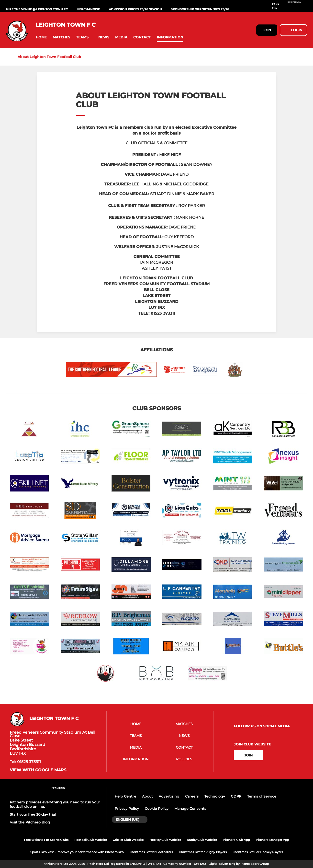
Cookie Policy (157, 809)
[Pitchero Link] (297, 8)
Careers (192, 796)
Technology (215, 796)
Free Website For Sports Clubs (46, 840)
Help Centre (125, 796)
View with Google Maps (38, 770)
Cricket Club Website (128, 840)
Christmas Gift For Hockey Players (258, 852)
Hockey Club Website (165, 840)
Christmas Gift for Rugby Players (203, 852)
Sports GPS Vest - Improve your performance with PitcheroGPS (77, 852)
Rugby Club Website (202, 840)
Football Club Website (91, 840)
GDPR (236, 796)
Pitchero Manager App (272, 840)
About (147, 796)
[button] (41, 37)
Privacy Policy (127, 809)
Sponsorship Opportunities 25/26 (200, 9)
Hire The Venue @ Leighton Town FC (37, 9)
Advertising (169, 796)
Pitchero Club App (236, 840)
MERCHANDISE (88, 9)
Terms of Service (262, 796)
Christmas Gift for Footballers (151, 852)
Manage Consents (190, 809)
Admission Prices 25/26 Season (135, 9)
